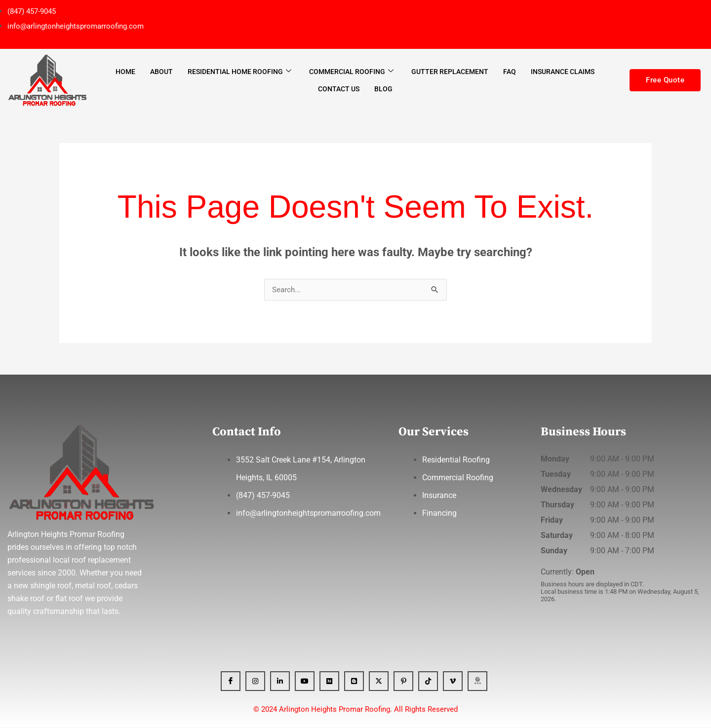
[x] (379, 682)
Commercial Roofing (351, 72)
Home (125, 72)
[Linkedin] (280, 682)
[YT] (305, 682)
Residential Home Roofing (239, 72)
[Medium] (329, 682)
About (161, 72)
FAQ (510, 72)
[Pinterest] (403, 682)
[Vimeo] (453, 682)
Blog (383, 89)
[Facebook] (231, 682)
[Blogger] (354, 682)
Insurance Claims (563, 72)
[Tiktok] (428, 682)
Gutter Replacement (450, 72)
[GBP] (477, 682)
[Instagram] (255, 682)
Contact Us (339, 89)
